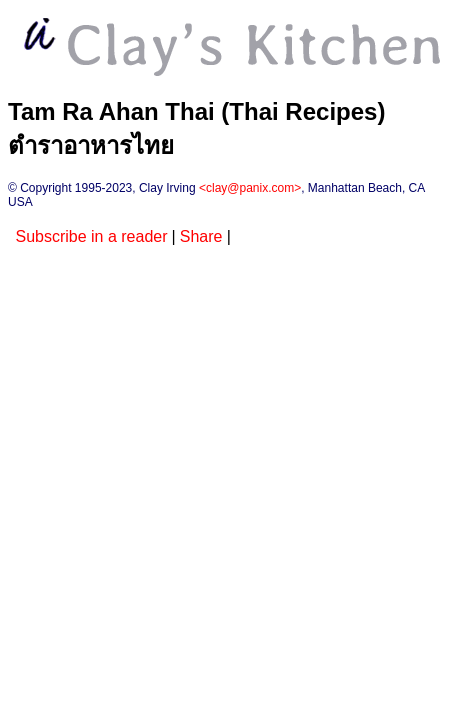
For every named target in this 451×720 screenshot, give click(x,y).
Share (201, 236)
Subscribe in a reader (91, 236)
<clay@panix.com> (250, 188)
